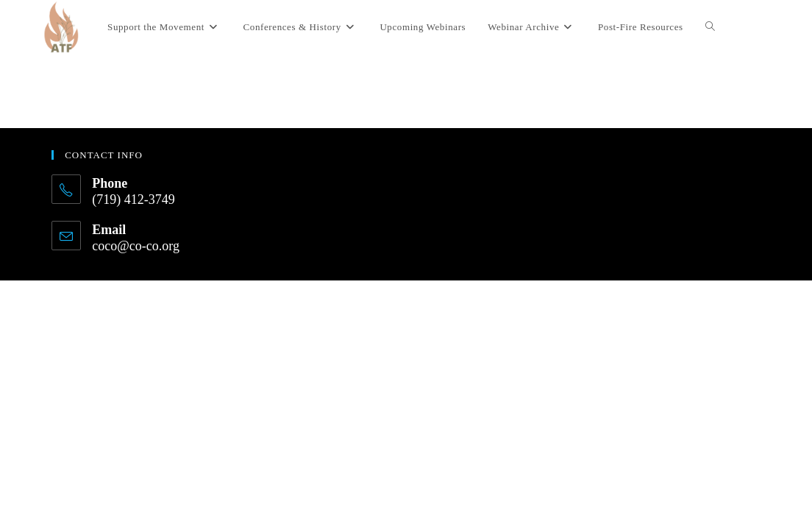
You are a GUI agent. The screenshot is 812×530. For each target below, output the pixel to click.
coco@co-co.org (136, 246)
